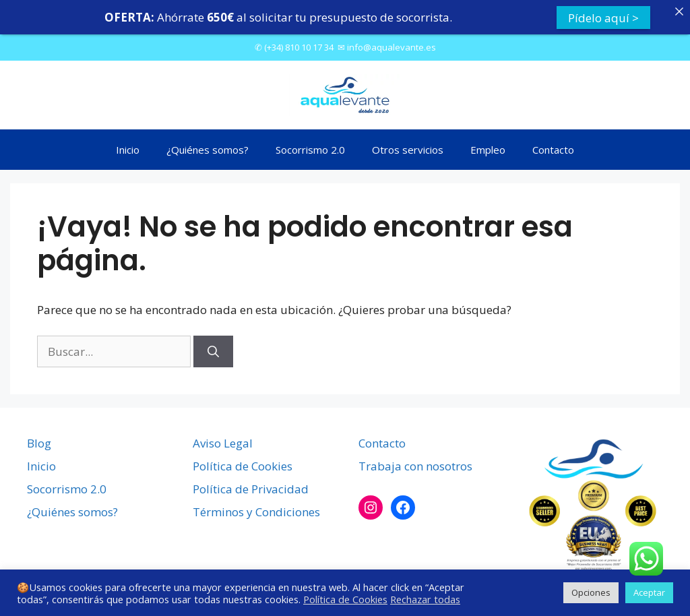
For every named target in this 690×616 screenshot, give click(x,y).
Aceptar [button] (649, 592)
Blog (39, 442)
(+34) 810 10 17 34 (299, 45)
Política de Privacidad (251, 488)
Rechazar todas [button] (425, 599)
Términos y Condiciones (256, 511)
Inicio (128, 148)
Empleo (488, 148)
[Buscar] (213, 350)
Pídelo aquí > (603, 17)
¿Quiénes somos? (208, 148)
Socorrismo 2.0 (310, 148)
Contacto (553, 148)
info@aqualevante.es (391, 45)
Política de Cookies (243, 465)
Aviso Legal (223, 442)
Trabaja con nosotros (415, 465)
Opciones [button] (591, 592)
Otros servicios (408, 148)
